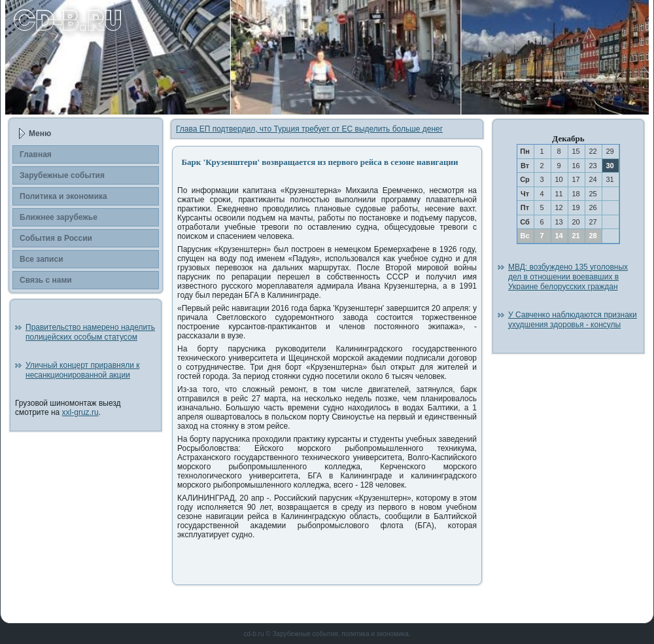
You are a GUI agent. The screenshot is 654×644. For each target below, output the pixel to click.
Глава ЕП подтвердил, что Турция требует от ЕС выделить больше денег (309, 129)
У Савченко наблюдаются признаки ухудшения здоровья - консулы (573, 320)
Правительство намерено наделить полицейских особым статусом (90, 332)
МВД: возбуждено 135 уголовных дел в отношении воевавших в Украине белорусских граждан (568, 277)
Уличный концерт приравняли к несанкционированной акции (82, 370)
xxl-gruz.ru (80, 412)
